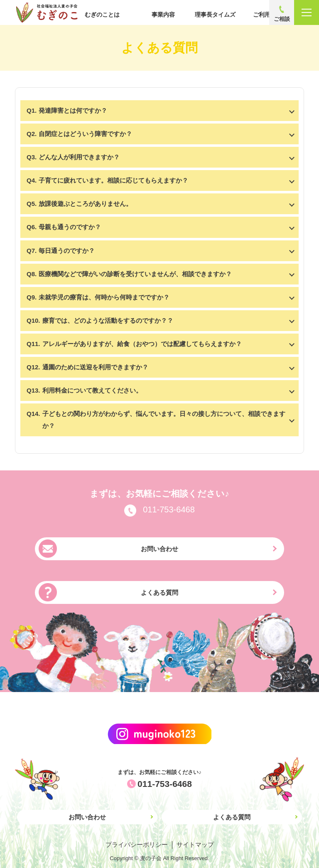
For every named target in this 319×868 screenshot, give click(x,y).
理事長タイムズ (215, 15)
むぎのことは (102, 15)
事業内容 (163, 15)
